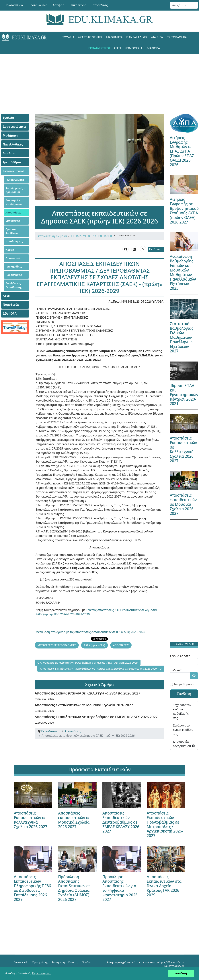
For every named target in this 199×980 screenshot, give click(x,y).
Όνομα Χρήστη (180, 656)
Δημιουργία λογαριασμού (184, 744)
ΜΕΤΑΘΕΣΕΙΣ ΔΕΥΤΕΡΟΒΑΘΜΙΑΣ (57, 645)
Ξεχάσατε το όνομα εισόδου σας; (183, 730)
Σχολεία (68, 37)
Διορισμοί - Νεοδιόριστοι (14, 202)
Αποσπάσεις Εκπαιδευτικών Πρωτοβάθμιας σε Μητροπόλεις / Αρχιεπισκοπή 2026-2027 (165, 824)
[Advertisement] (99, 79)
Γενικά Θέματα (15, 180)
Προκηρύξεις (14, 267)
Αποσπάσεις (13, 212)
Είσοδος (86, 962)
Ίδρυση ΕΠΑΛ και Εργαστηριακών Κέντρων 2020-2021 (184, 395)
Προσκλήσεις (14, 275)
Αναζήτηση (58, 962)
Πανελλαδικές (137, 37)
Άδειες (10, 250)
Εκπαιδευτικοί (99, 48)
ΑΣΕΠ (117, 48)
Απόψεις (58, 5)
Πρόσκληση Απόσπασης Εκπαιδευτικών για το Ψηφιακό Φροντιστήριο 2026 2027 (120, 888)
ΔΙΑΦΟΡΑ (153, 48)
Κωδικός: (176, 670)
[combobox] (184, 5)
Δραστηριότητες (90, 37)
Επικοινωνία (78, 5)
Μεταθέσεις (13, 221)
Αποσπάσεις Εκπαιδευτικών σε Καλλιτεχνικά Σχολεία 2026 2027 (87, 693)
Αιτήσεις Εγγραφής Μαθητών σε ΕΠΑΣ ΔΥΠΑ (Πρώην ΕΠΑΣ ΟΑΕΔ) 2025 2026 (182, 151)
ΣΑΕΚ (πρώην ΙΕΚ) (94, 645)
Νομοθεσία (133, 48)
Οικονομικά (13, 258)
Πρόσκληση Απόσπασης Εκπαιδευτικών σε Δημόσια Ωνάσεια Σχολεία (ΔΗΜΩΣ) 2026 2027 (74, 888)
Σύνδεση (184, 694)
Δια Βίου (157, 37)
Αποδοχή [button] (181, 973)
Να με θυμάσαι (184, 684)
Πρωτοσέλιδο (14, 5)
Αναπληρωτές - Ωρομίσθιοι (15, 190)
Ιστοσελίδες (100, 5)
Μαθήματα (114, 37)
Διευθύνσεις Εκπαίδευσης (14, 285)
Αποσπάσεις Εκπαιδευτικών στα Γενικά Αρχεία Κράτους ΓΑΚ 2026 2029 (164, 886)
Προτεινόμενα (38, 5)
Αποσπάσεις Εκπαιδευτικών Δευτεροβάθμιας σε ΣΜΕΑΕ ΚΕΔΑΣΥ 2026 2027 (96, 717)
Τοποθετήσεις (14, 241)
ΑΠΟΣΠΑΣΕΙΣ (121, 645)
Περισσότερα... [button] (42, 973)
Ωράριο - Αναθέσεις (12, 231)
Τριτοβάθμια (177, 37)
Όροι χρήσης (40, 962)
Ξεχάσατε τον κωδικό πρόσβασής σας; (182, 711)
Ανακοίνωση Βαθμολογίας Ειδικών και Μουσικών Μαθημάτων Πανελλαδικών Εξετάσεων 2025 (183, 272)
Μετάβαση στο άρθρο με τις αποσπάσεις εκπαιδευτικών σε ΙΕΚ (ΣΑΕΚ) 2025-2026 (90, 632)
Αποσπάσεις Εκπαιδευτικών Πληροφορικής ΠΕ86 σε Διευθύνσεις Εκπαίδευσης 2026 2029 (32, 888)
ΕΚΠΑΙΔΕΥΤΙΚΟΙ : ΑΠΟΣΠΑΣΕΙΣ (92, 236)
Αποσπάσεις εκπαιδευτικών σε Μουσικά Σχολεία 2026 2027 (84, 705)
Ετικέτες (73, 962)
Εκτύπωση (156, 249)
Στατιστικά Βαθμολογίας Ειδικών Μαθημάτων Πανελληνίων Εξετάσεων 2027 (182, 337)
